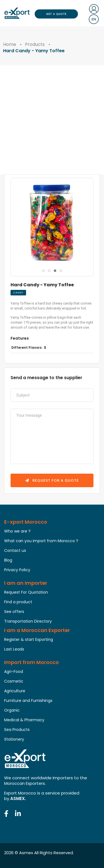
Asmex (26, 853)
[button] (43, 271)
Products (35, 44)
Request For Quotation (26, 592)
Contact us (15, 550)
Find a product (18, 602)
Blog (8, 560)
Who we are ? (17, 531)
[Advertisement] (52, 120)
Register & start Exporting (29, 639)
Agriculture (15, 691)
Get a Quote (56, 14)
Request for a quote (52, 480)
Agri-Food (14, 672)
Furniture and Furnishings (28, 701)
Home (10, 44)
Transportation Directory (28, 621)
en (94, 19)
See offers (14, 612)
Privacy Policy (17, 570)
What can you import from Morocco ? (41, 541)
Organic (12, 710)
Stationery (14, 739)
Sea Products (17, 730)
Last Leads (14, 649)
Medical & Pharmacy (24, 720)
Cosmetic (14, 681)
